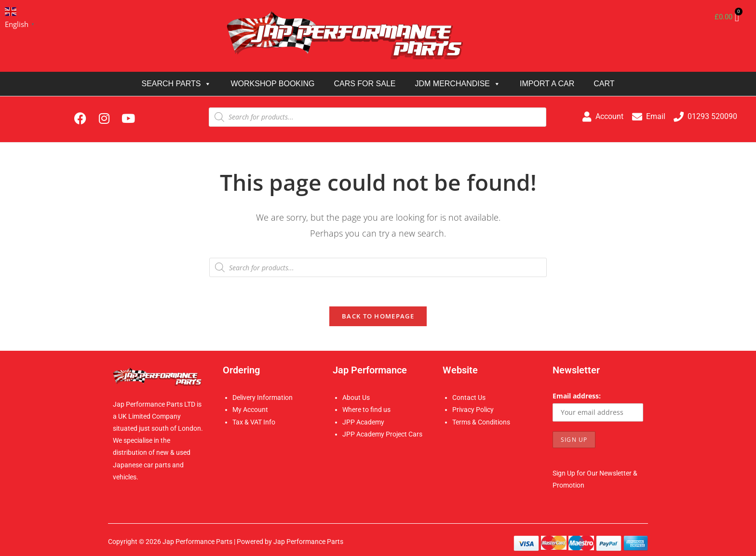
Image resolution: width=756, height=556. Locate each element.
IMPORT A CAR (547, 84)
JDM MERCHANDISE (458, 84)
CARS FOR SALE (364, 84)
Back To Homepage (378, 316)
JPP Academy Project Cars (382, 434)
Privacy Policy (473, 410)
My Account (250, 410)
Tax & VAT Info (254, 422)
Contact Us (469, 397)
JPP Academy (363, 422)
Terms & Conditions (481, 422)
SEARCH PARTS (176, 84)
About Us (356, 397)
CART (604, 84)
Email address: (577, 396)
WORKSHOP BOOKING (272, 84)
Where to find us (366, 410)
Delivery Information (263, 397)
